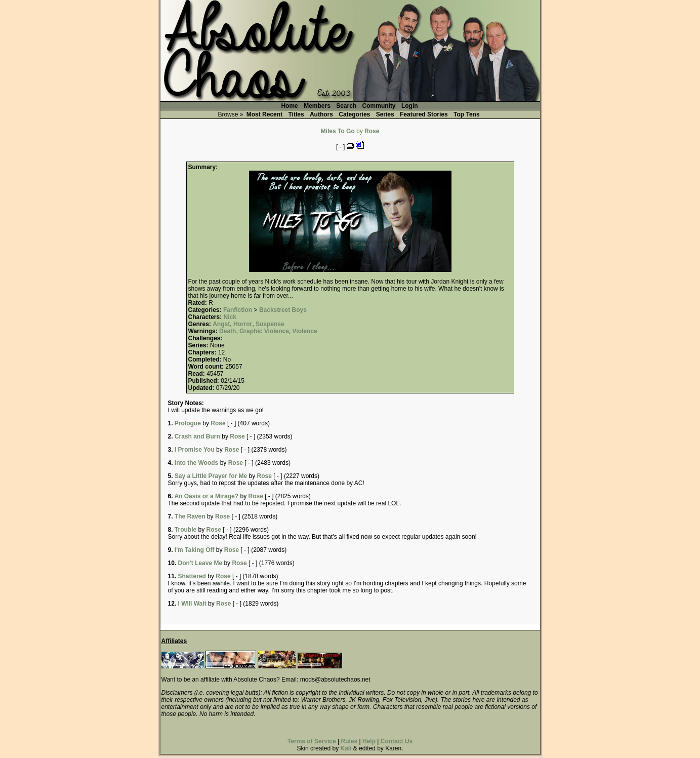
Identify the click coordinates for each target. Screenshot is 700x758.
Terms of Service (312, 741)
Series (385, 114)
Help (369, 741)
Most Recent (264, 114)
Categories (354, 114)
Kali (346, 748)
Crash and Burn (197, 436)
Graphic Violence (264, 331)
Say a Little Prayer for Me (211, 476)
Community (379, 106)
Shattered (192, 576)
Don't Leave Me (200, 563)
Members (317, 106)
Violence (305, 331)
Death (228, 331)
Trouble (186, 530)
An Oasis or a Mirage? (206, 496)
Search (346, 106)
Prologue (188, 423)
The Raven (190, 516)
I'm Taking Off (195, 550)
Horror (243, 324)
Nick (230, 317)
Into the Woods (196, 463)
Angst (221, 324)
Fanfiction (238, 310)
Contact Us (397, 741)
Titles (296, 114)
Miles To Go (338, 131)
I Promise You (195, 450)
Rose (372, 131)
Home (289, 106)
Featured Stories (424, 114)
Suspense (270, 324)
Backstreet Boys (283, 310)
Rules (349, 741)
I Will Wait (192, 604)
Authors (321, 114)
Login (410, 106)
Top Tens (467, 114)
